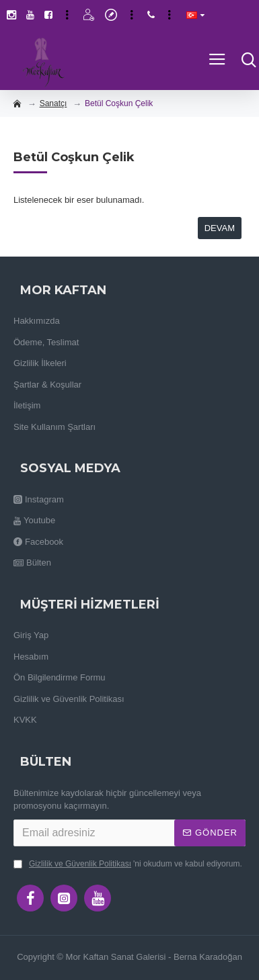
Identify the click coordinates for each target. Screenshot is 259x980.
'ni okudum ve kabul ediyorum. (128, 864)
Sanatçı (53, 103)
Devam (220, 228)
